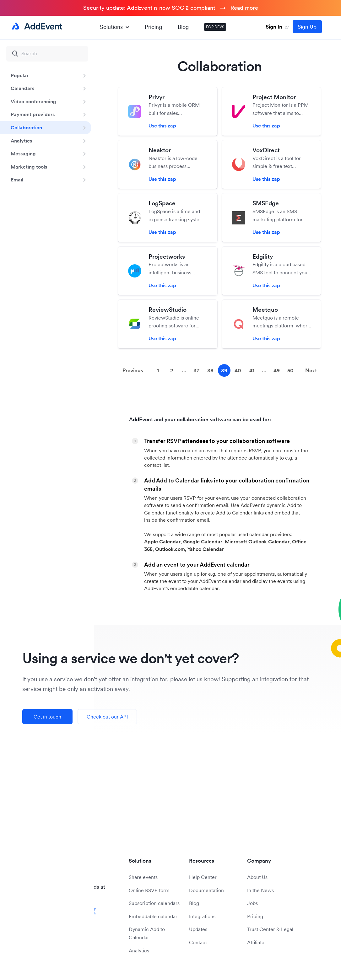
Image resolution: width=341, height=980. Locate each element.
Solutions (114, 27)
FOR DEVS (215, 27)
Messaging (23, 153)
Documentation (206, 890)
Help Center (203, 877)
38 (210, 370)
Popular (20, 75)
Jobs (252, 903)
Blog (183, 27)
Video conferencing (33, 101)
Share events (143, 877)
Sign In (274, 27)
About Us (257, 877)
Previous (133, 370)
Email (17, 180)
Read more (244, 8)
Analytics (21, 141)
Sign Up (307, 27)
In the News (260, 890)
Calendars (22, 88)
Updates (198, 929)
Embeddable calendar (153, 916)
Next (311, 370)
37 (196, 370)
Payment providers (33, 114)
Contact (198, 942)
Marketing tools (29, 167)
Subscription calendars (154, 903)
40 (238, 370)
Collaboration (26, 127)
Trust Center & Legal (270, 929)
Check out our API (107, 717)
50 (290, 370)
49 (277, 370)
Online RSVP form (149, 890)
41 (252, 370)
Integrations (202, 916)
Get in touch (47, 717)
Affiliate (256, 942)
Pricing (153, 27)
